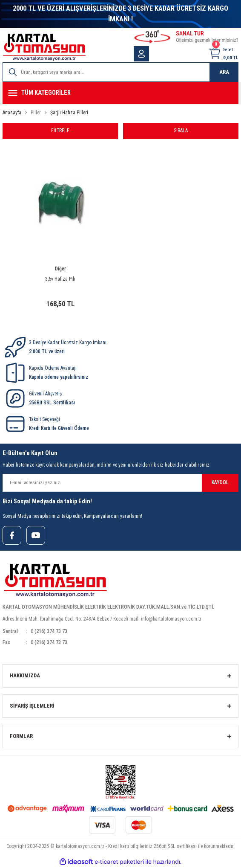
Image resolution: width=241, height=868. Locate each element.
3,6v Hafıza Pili (60, 279)
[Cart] (223, 54)
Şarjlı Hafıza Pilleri (69, 113)
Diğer (60, 269)
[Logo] (44, 47)
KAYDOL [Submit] (220, 482)
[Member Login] (141, 54)
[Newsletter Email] (120, 483)
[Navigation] (120, 93)
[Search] (120, 72)
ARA (224, 72)
